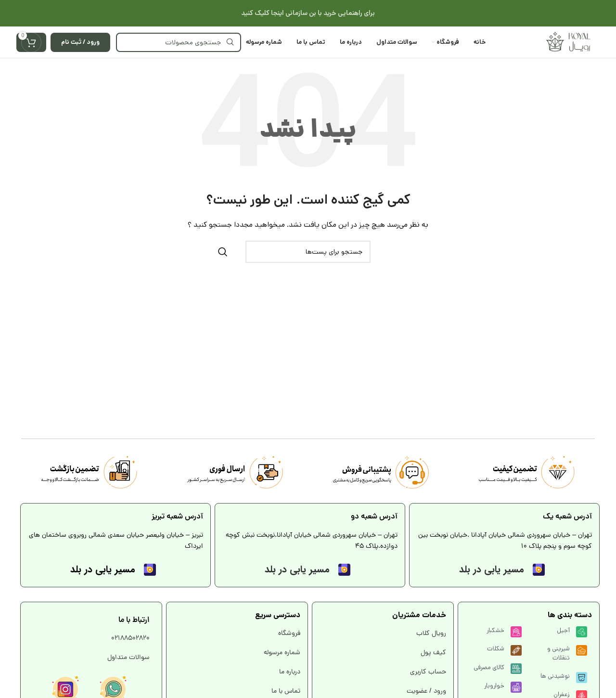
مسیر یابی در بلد (492, 569)
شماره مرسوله (282, 653)
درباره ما (289, 672)
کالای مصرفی (489, 667)
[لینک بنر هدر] (308, 13)
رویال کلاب (430, 634)
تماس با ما (285, 692)
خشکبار (495, 630)
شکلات (496, 649)
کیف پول (432, 653)
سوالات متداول (128, 658)
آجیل (563, 630)
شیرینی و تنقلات (558, 653)
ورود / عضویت (425, 692)
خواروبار (494, 686)
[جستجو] (179, 42)
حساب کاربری (427, 672)
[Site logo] (568, 42)
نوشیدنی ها (555, 676)
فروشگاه (289, 634)
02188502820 (130, 639)
